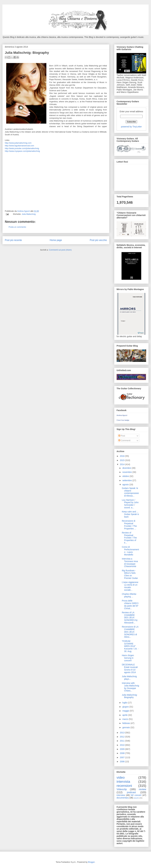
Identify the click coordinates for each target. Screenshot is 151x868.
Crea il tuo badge (123, 420)
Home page (56, 240)
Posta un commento (17, 227)
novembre (127, 472)
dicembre (127, 468)
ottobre (126, 476)
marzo (126, 719)
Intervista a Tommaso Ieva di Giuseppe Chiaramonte (130, 563)
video (121, 778)
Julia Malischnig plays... (129, 678)
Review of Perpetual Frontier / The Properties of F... (129, 538)
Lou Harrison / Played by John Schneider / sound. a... (130, 504)
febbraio (126, 723)
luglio (125, 703)
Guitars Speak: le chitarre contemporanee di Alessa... (130, 492)
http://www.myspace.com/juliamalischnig (22, 151)
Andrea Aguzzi (24, 211)
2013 (123, 733)
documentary (123, 798)
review (142, 789)
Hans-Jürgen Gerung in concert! (128, 658)
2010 (123, 745)
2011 (123, 741)
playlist (136, 798)
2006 (123, 762)
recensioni (124, 786)
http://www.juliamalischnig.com (18, 143)
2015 (123, 460)
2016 (123, 456)
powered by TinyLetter (131, 127)
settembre (127, 480)
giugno (126, 707)
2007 (123, 757)
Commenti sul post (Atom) (60, 250)
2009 (123, 749)
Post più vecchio (98, 240)
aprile (125, 715)
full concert (136, 795)
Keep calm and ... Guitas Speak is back (130, 514)
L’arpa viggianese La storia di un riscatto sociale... (130, 586)
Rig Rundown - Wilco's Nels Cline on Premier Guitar (130, 574)
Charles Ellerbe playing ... (129, 595)
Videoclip (122, 789)
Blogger (91, 862)
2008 (123, 753)
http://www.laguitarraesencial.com (19, 146)
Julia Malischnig (29, 214)
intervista (123, 782)
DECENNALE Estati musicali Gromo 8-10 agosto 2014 (130, 668)
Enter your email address (131, 111)
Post (122, 436)
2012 (123, 737)
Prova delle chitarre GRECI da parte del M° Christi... (130, 604)
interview (121, 795)
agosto (126, 485)
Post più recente (13, 240)
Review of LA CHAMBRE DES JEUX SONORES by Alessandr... (130, 618)
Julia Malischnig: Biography (130, 696)
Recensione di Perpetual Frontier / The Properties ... (129, 525)
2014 (123, 464)
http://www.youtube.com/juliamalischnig (22, 148)
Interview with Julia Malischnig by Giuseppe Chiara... (130, 687)
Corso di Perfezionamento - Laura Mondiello (130, 551)
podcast (131, 792)
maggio (126, 711)
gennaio (126, 727)
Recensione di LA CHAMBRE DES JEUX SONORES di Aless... (130, 632)
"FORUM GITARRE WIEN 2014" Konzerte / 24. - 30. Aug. (130, 646)
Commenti (124, 440)
